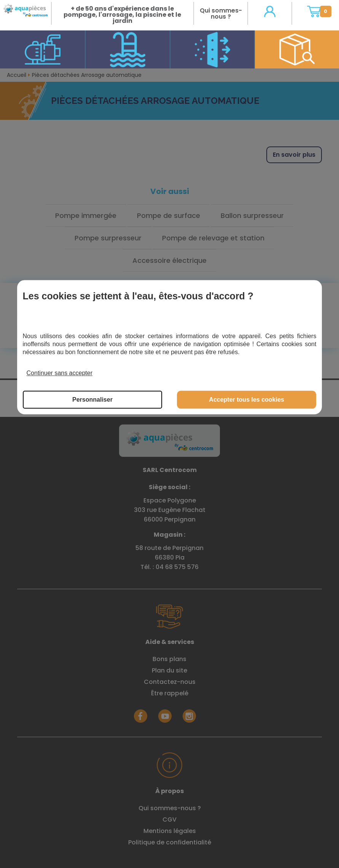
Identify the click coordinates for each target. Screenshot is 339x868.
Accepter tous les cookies (246, 400)
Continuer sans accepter (60, 373)
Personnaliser (92, 400)
